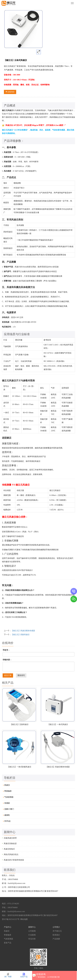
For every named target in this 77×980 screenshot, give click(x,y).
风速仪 (7, 785)
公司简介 (56, 927)
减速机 (7, 815)
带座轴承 (8, 791)
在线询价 (10, 92)
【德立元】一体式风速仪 (58, 724)
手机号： (6, 650)
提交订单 (8, 675)
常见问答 (32, 939)
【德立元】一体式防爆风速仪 (19, 767)
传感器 (7, 803)
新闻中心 (32, 927)
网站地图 (24, 919)
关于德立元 (57, 931)
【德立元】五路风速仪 (19, 724)
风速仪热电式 (9, 849)
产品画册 (56, 939)
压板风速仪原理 (10, 838)
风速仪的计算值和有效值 (14, 860)
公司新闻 (32, 931)
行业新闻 (32, 935)
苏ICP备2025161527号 (11, 919)
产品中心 (8, 927)
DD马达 (7, 821)
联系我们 (56, 935)
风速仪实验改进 (10, 844)
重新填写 (21, 675)
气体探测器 (9, 797)
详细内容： (7, 660)
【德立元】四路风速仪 (20, 635)
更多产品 (8, 943)
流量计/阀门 (9, 809)
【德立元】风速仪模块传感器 (23, 631)
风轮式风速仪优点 (11, 854)
